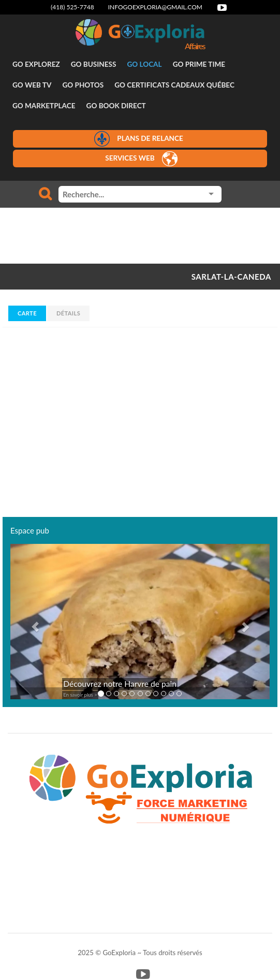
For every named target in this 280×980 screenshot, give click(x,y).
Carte (27, 313)
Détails (68, 313)
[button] (30, 622)
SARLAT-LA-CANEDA (231, 277)
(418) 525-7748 (72, 7)
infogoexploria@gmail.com (155, 7)
